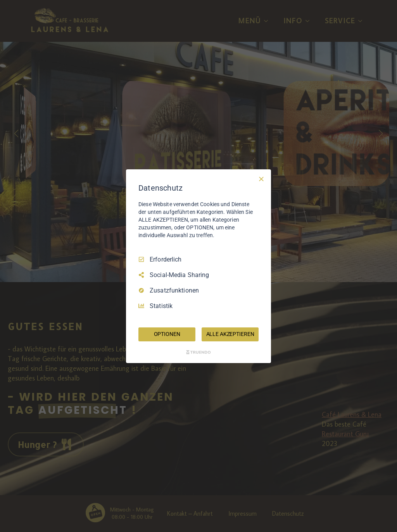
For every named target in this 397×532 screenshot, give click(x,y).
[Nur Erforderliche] (261, 179)
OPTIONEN (167, 334)
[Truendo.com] (198, 352)
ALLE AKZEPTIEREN (230, 334)
